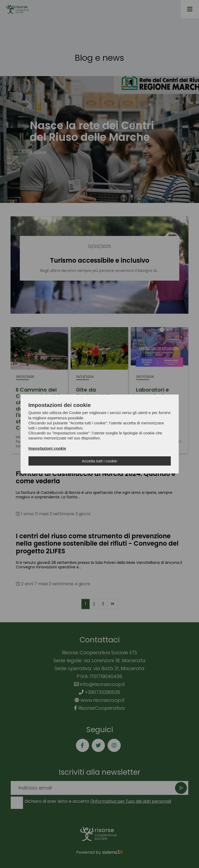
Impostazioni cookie (47, 448)
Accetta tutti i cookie (100, 461)
